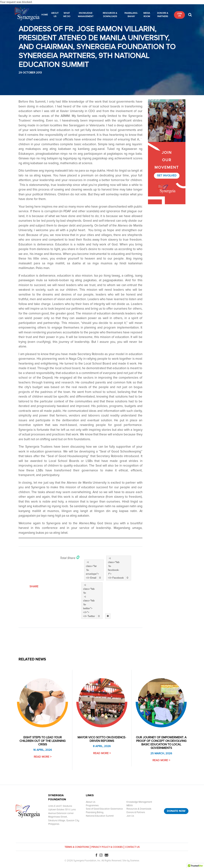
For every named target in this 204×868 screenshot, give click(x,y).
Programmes (92, 805)
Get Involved (167, 175)
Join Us (179, 15)
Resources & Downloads (110, 15)
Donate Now (176, 811)
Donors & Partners (163, 15)
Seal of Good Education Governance (104, 809)
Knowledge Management (86, 15)
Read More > (43, 757)
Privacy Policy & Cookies (107, 847)
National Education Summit (100, 816)
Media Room (147, 15)
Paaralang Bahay (95, 812)
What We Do (67, 15)
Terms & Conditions (77, 847)
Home (45, 15)
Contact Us (132, 847)
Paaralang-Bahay (131, 15)
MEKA (130, 805)
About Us (55, 15)
